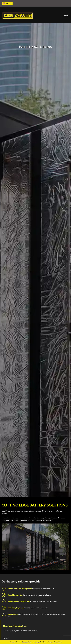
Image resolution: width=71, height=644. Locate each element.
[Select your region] (7, 3)
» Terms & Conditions (54, 642)
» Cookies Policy (26, 642)
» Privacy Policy (15, 642)
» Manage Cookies (39, 642)
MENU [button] (65, 15)
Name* (6, 638)
